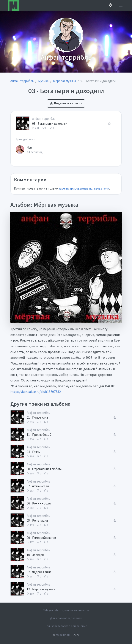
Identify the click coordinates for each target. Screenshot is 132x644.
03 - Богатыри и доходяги (50, 124)
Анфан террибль (44, 119)
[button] (111, 5)
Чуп (29, 147)
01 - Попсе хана (37, 417)
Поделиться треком (66, 103)
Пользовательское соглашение (66, 626)
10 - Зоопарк (35, 555)
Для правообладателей (66, 618)
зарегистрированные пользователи (84, 188)
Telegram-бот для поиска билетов (66, 610)
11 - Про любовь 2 (39, 435)
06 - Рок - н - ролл (39, 503)
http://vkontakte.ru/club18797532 (36, 392)
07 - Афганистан (38, 486)
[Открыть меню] (121, 5)
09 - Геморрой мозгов (41, 538)
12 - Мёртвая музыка (41, 589)
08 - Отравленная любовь (45, 469)
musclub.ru (63, 635)
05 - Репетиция (37, 520)
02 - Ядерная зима (39, 572)
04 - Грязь (33, 452)
